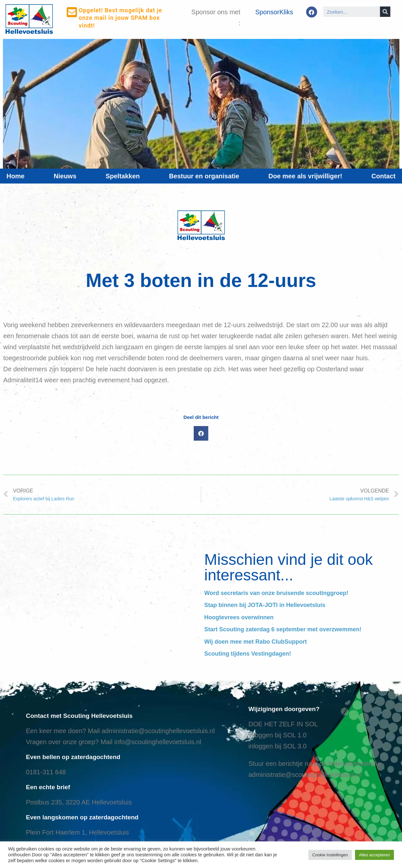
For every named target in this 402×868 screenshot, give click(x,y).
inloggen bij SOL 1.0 (277, 735)
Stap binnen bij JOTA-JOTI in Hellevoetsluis (265, 605)
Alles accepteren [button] (374, 855)
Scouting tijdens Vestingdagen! (248, 654)
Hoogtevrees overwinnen (239, 617)
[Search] (385, 12)
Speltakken (123, 176)
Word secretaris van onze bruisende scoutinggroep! (276, 593)
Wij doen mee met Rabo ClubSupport (256, 642)
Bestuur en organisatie (204, 176)
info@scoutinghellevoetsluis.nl (158, 742)
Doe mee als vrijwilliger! (305, 176)
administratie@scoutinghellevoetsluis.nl (158, 731)
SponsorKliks (274, 12)
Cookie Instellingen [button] (330, 855)
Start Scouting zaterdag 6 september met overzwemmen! (283, 629)
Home (16, 176)
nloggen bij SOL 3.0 (278, 746)
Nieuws (65, 176)
